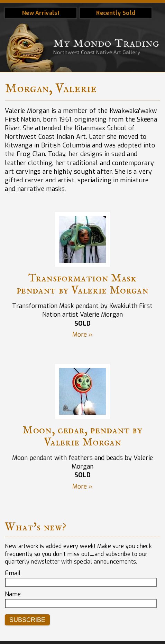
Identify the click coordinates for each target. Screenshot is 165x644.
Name (13, 594)
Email (13, 573)
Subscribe (27, 620)
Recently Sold (116, 13)
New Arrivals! (41, 13)
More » (82, 335)
